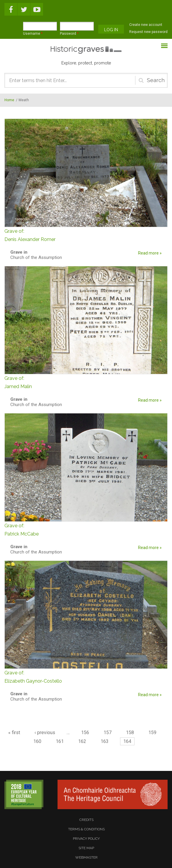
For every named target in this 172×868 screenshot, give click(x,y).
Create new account (146, 25)
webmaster (86, 857)
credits (86, 820)
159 (152, 733)
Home (9, 100)
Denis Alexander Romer (86, 235)
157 (108, 733)
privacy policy (86, 839)
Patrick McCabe (86, 529)
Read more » (150, 253)
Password (69, 34)
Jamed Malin (86, 382)
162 (82, 741)
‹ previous (45, 733)
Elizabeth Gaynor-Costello (86, 676)
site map (86, 848)
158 (130, 733)
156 (85, 733)
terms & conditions (86, 829)
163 (105, 741)
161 (60, 741)
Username (33, 34)
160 (37, 741)
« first (14, 733)
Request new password (148, 32)
